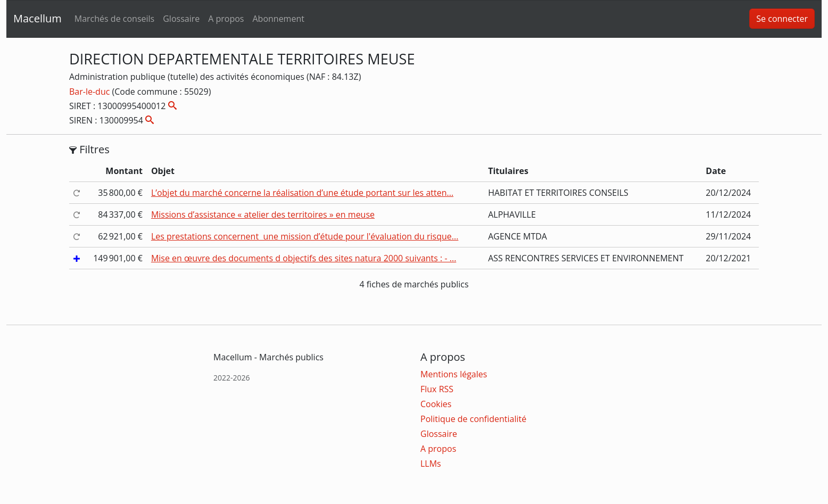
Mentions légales (454, 374)
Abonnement (278, 19)
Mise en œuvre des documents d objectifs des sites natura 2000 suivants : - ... (304, 258)
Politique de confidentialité (473, 419)
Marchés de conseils (114, 19)
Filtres (89, 150)
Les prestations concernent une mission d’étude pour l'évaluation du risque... (305, 236)
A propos (226, 19)
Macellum (38, 18)
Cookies (436, 404)
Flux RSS (437, 389)
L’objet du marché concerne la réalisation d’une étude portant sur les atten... (302, 193)
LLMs (431, 464)
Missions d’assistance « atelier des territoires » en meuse (263, 214)
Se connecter (782, 19)
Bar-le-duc (91, 92)
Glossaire (181, 19)
